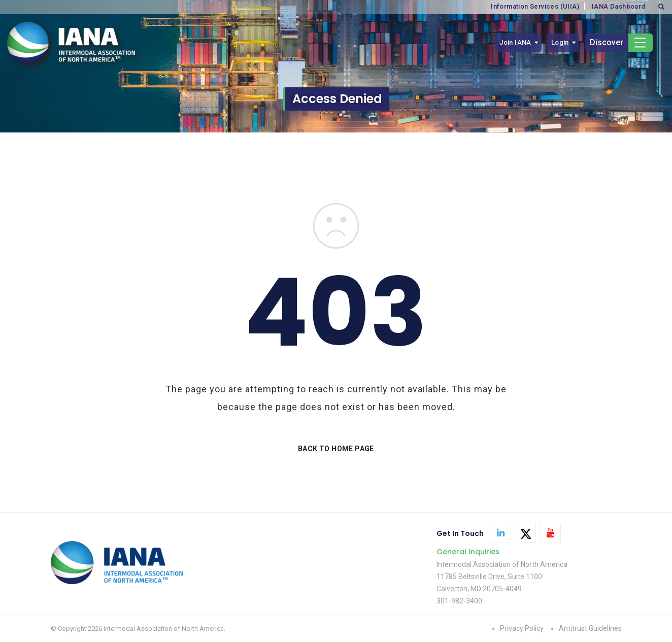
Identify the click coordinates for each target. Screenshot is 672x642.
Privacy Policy (522, 628)
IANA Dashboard (619, 6)
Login (560, 42)
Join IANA (515, 42)
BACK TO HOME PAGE (336, 449)
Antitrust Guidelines (590, 628)
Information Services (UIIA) (535, 6)
